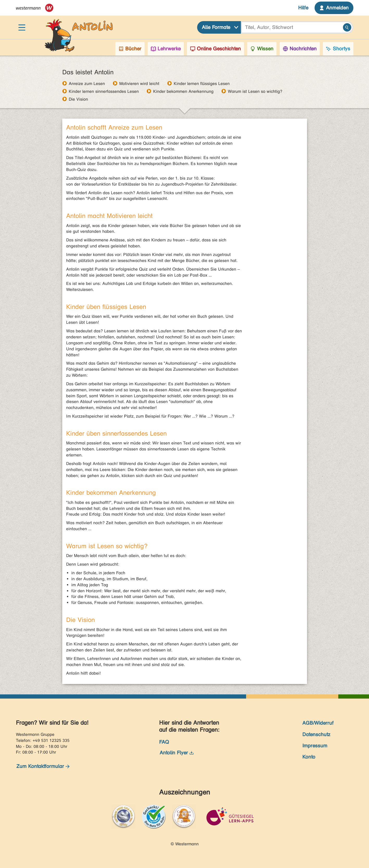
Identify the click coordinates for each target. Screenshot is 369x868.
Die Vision (78, 99)
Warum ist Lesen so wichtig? (255, 91)
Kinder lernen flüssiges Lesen (202, 83)
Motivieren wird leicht (139, 83)
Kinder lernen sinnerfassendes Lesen (104, 91)
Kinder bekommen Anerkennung (183, 91)
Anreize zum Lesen (87, 83)
